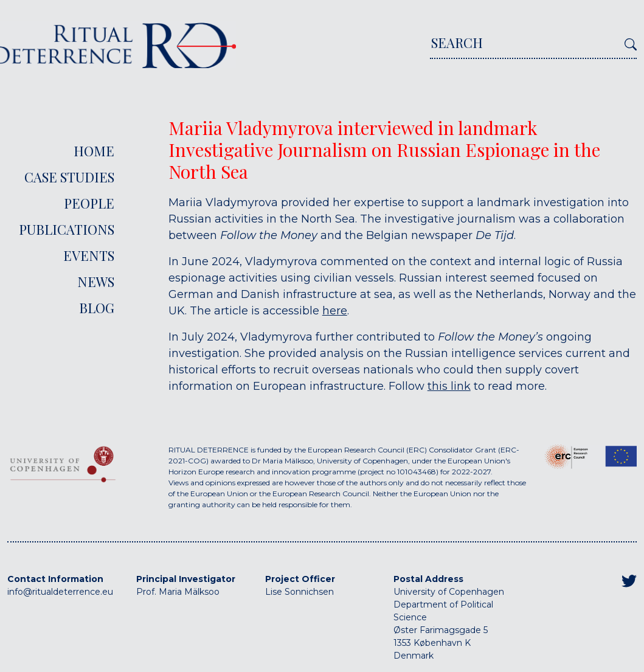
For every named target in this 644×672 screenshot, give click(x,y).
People (89, 203)
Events (89, 255)
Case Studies (69, 177)
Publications (67, 229)
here (335, 311)
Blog (97, 308)
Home (94, 151)
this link (449, 386)
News (96, 282)
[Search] (525, 46)
